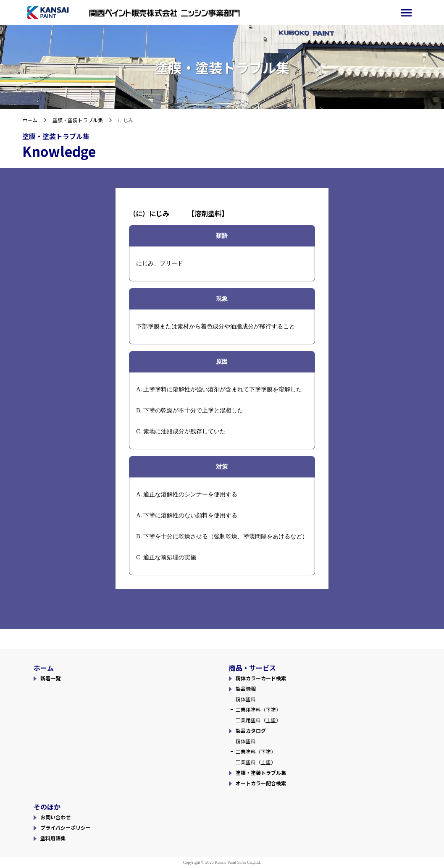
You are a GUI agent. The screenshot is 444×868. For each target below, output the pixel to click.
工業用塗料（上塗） (258, 720)
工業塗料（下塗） (256, 751)
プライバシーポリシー (66, 827)
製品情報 (246, 688)
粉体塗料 (246, 699)
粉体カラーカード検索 (261, 678)
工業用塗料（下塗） (258, 709)
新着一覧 (50, 678)
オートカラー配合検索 (261, 783)
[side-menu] (406, 13)
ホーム (30, 120)
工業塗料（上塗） (256, 762)
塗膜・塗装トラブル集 (78, 120)
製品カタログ (251, 730)
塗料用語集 (53, 838)
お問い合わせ (55, 817)
